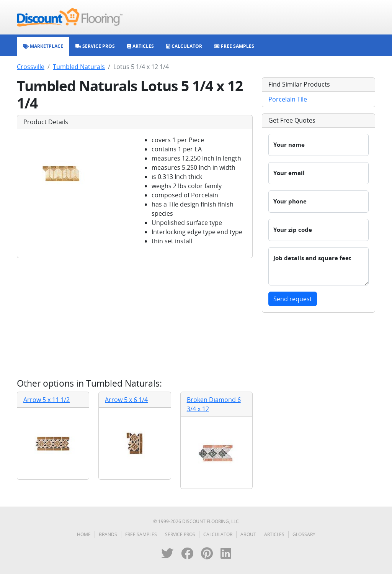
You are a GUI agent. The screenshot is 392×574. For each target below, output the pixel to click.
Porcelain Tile (288, 99)
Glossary (304, 534)
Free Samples (141, 534)
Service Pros (180, 534)
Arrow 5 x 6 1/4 (126, 400)
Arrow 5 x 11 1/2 (47, 400)
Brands (108, 534)
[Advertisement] (135, 318)
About (248, 534)
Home (84, 534)
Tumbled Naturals (79, 67)
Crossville (31, 67)
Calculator (218, 534)
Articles (274, 534)
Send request (293, 299)
